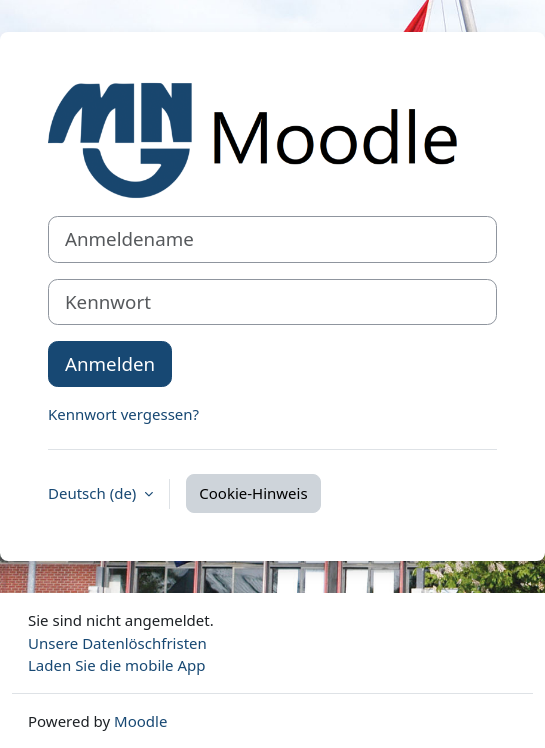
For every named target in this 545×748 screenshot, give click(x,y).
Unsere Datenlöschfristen (117, 643)
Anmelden (110, 363)
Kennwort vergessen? (123, 414)
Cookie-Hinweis (253, 493)
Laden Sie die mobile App (117, 665)
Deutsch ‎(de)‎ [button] (94, 493)
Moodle (140, 721)
